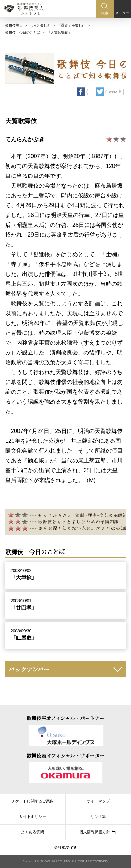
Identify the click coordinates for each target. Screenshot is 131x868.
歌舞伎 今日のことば (23, 31)
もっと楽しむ (40, 24)
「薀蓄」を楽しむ (72, 24)
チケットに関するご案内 (33, 801)
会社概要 (62, 847)
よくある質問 (32, 832)
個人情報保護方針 (95, 832)
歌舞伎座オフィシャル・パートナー (65, 718)
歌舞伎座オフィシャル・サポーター (65, 755)
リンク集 (98, 816)
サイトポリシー (33, 816)
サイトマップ (98, 801)
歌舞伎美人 (14, 24)
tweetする (115, 90)
